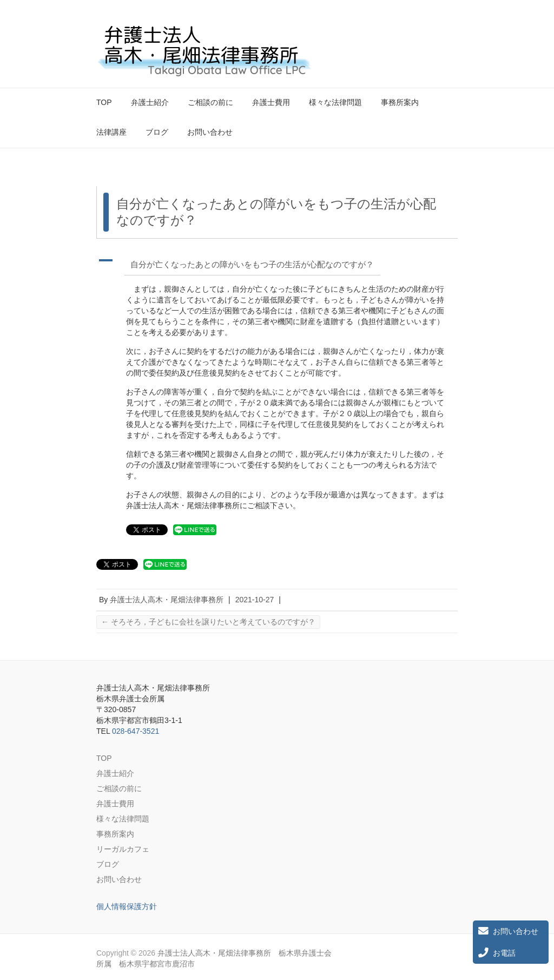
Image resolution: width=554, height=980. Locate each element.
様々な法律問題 (335, 102)
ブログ (157, 132)
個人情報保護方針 (127, 906)
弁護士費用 (271, 102)
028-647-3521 (136, 731)
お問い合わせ (210, 132)
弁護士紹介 (150, 102)
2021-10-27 (255, 600)
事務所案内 (400, 102)
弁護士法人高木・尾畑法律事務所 (167, 600)
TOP (104, 102)
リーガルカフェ (123, 849)
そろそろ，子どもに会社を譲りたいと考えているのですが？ (208, 622)
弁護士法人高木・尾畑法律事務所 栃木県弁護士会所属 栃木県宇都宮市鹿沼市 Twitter (431, 34)
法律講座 (111, 132)
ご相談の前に (210, 102)
